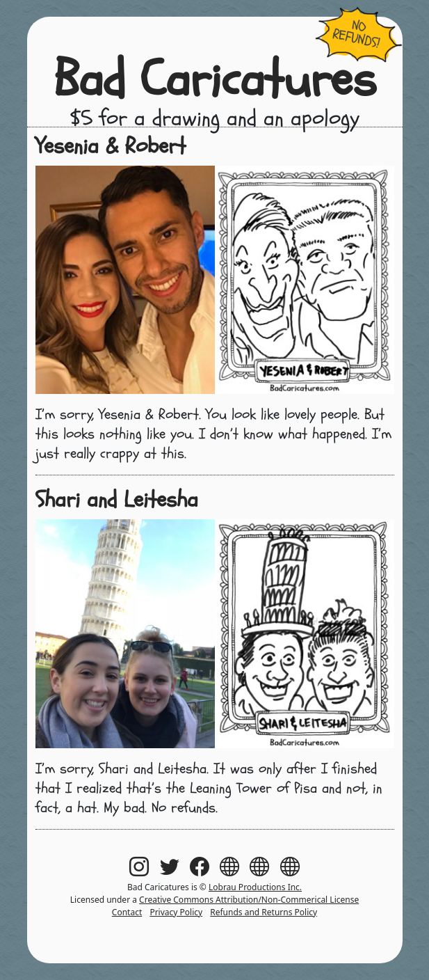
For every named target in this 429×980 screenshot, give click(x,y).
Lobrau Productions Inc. (255, 887)
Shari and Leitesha (117, 500)
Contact (127, 912)
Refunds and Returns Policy (264, 912)
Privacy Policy (176, 912)
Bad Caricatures (215, 80)
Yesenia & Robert (111, 146)
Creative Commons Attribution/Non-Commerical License (249, 900)
